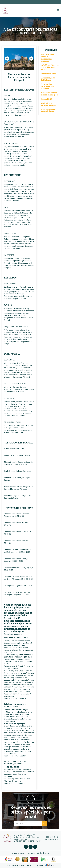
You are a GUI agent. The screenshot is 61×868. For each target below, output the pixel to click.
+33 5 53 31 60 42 (50, 837)
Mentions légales (18, 853)
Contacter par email (51, 839)
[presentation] (7, 58)
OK (44, 824)
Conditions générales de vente (38, 853)
